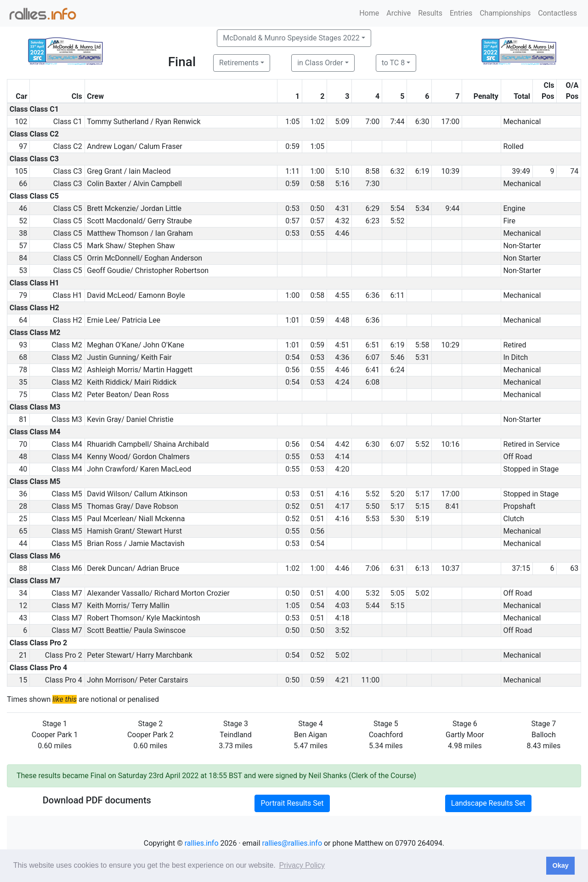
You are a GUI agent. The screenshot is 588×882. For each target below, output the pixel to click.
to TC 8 (393, 63)
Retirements (239, 63)
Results (430, 13)
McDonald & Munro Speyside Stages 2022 (291, 38)
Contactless (557, 13)
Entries (461, 13)
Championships (505, 13)
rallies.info (202, 843)
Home (369, 13)
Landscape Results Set (488, 803)
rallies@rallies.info (292, 843)
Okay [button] (560, 865)
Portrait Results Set (292, 803)
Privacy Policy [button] (302, 865)
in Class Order (320, 63)
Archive (399, 13)
